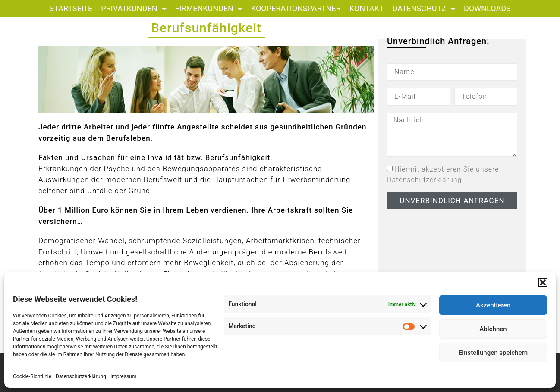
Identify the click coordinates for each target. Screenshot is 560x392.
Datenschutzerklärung (81, 376)
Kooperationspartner (296, 8)
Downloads (487, 8)
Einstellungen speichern (493, 353)
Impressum (123, 376)
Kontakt (367, 8)
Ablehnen (493, 329)
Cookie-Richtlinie (32, 376)
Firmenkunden (209, 9)
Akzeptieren (493, 305)
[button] (543, 282)
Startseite (71, 8)
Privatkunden (134, 9)
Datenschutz (424, 9)
